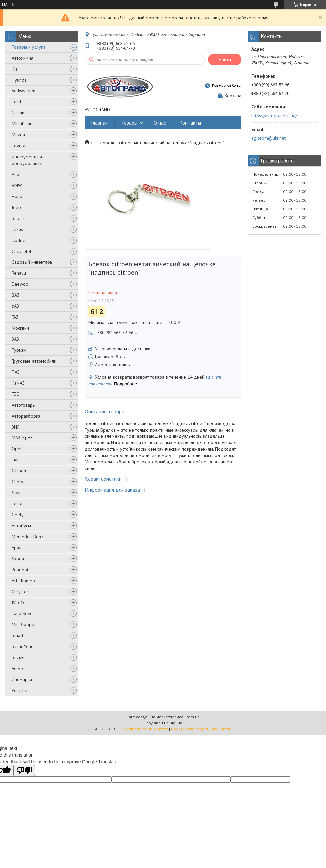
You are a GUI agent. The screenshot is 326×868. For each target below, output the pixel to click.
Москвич (20, 328)
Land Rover (23, 613)
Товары (129, 123)
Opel (17, 449)
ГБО (16, 394)
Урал (16, 548)
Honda (18, 196)
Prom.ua (192, 717)
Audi (16, 174)
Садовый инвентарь (32, 262)
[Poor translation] (24, 770)
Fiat (15, 460)
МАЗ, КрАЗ (22, 438)
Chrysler (20, 592)
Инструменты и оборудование (27, 160)
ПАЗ (16, 372)
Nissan (18, 113)
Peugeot (20, 570)
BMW (17, 185)
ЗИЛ (16, 427)
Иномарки (22, 679)
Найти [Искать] (225, 59)
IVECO (18, 603)
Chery (17, 482)
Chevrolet (21, 251)
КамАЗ (18, 383)
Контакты (190, 123)
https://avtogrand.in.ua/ (274, 116)
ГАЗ (15, 317)
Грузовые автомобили (34, 361)
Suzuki (18, 657)
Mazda (18, 135)
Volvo (17, 668)
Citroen (19, 471)
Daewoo (20, 284)
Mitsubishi (21, 124)
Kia (15, 69)
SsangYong (23, 646)
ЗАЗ (15, 339)
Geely (18, 515)
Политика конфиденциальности (201, 729)
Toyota (18, 146)
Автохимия (22, 58)
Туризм (19, 350)
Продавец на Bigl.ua (163, 723)
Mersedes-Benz (27, 537)
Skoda (18, 559)
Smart (17, 635)
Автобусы (21, 526)
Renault (19, 273)
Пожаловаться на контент (144, 729)
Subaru (19, 218)
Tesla (17, 504)
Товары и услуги (28, 47)
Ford (16, 102)
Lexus (17, 229)
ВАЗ (15, 295)
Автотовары (24, 405)
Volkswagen (23, 91)
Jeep (16, 207)
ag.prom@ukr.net (269, 138)
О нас (160, 123)
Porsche (19, 690)
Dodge (18, 240)
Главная (100, 123)
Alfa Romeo (23, 581)
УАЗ (15, 306)
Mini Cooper (24, 624)
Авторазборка (26, 416)
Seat (16, 493)
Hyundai (20, 80)
